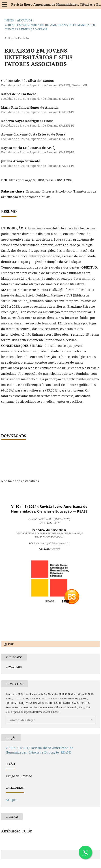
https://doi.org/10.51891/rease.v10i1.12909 (41, 180)
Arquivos (25, 20)
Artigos (11, 800)
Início (9, 20)
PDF (10, 644)
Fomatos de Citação (22, 720)
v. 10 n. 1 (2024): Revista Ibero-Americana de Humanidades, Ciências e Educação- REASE (50, 27)
